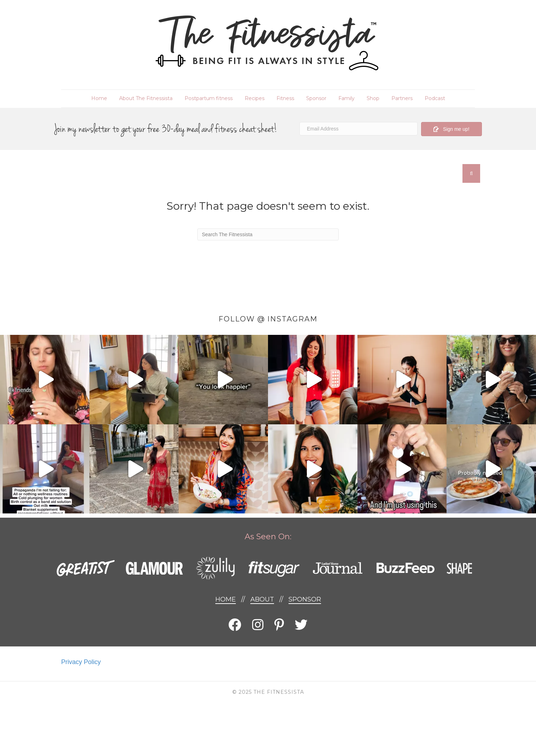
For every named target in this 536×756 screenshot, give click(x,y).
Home (99, 98)
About (262, 599)
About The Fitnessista (146, 98)
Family (346, 98)
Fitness (285, 98)
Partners (402, 98)
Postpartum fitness (209, 98)
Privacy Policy (81, 662)
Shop (373, 98)
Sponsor (316, 98)
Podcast (435, 98)
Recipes (255, 98)
